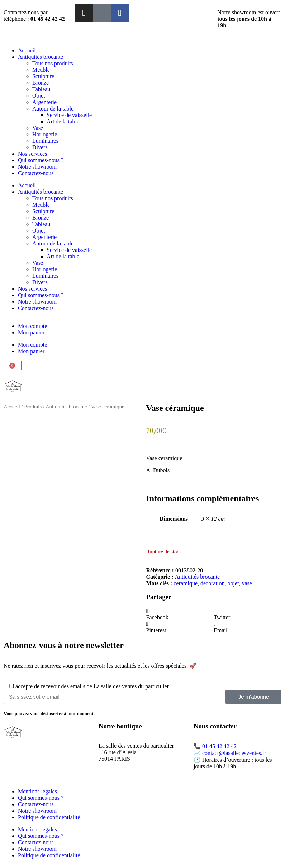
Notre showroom (37, 167)
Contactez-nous (36, 173)
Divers (40, 147)
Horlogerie (45, 134)
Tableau (41, 89)
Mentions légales (37, 791)
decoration (213, 583)
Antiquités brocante (41, 57)
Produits (33, 407)
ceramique (186, 583)
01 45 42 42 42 (219, 746)
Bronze (41, 83)
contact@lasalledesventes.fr (234, 753)
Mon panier (31, 332)
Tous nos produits (53, 63)
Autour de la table (53, 109)
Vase (38, 128)
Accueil (27, 50)
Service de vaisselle (69, 115)
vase (247, 583)
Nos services (32, 154)
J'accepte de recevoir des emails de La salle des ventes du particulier (91, 686)
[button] (180, 614)
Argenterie (44, 102)
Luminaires (45, 141)
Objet (39, 96)
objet (233, 583)
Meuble (41, 70)
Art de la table (63, 121)
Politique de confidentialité (49, 817)
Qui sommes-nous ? (41, 160)
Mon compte (32, 326)
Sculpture (43, 76)
